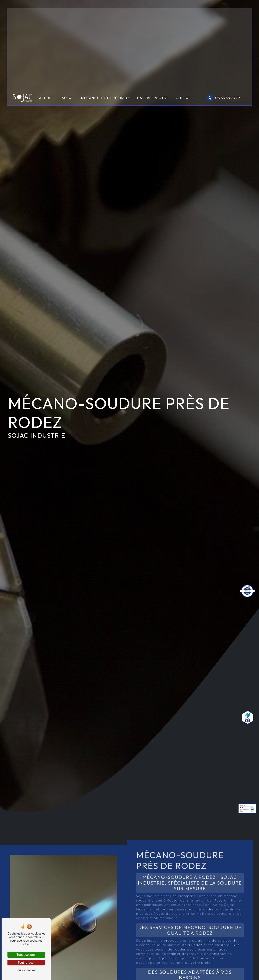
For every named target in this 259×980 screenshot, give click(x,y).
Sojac (68, 98)
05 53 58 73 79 (223, 98)
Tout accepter (26, 955)
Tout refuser (26, 963)
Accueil (47, 98)
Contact (185, 98)
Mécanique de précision (106, 98)
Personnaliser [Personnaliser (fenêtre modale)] (26, 970)
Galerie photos (153, 98)
